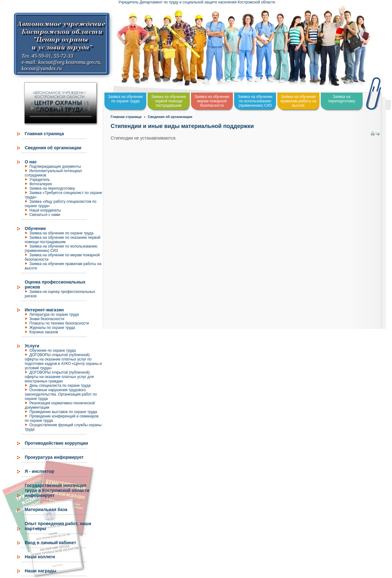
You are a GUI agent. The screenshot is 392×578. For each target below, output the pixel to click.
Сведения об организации (53, 148)
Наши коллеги (40, 557)
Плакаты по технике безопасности (59, 323)
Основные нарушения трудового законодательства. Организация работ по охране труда (61, 394)
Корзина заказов (44, 332)
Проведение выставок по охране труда (63, 412)
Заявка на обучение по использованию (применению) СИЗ (255, 101)
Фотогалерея (41, 184)
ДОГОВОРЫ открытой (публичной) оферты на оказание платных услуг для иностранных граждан (59, 377)
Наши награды (40, 571)
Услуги (32, 346)
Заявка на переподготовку (52, 188)
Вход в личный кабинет (50, 543)
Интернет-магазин (44, 310)
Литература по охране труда (54, 315)
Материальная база (46, 509)
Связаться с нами (45, 215)
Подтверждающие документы (55, 166)
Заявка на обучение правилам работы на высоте (299, 101)
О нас (31, 162)
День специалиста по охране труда (60, 386)
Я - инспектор (39, 471)
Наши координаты (45, 210)
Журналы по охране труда (52, 328)
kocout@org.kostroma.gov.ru (69, 62)
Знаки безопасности (47, 319)
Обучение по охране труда (53, 350)
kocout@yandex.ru (42, 68)
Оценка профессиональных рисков (55, 284)
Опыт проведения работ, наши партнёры (58, 526)
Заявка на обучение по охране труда (61, 233)
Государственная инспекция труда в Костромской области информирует (57, 490)
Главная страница (44, 134)
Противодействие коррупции (56, 443)
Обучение (35, 228)
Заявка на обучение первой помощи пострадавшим (169, 101)
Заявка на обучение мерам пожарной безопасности (212, 101)
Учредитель (40, 180)
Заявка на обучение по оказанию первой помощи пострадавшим (63, 240)
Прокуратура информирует (54, 457)
